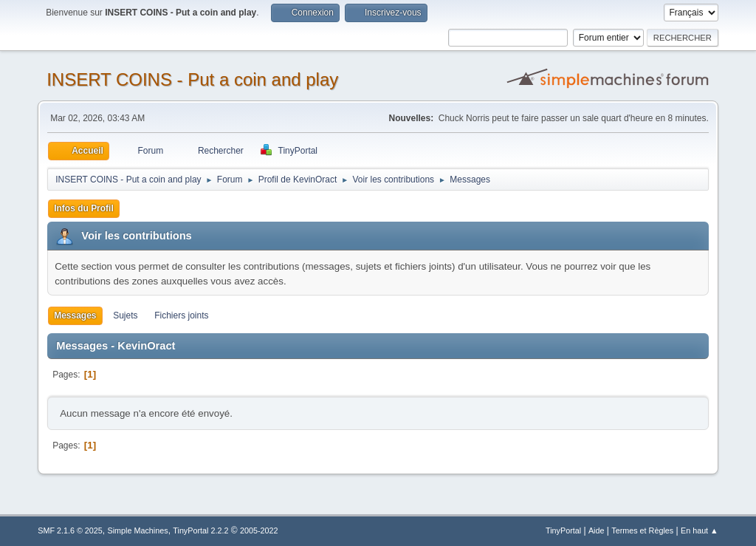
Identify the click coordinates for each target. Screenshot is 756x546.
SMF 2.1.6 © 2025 (70, 530)
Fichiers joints (181, 315)
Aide (597, 530)
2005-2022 (259, 530)
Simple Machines (138, 530)
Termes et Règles (642, 530)
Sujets (125, 315)
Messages (75, 315)
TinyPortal (563, 530)
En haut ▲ (700, 530)
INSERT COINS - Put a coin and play (192, 79)
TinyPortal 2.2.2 (200, 530)
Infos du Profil (84, 208)
